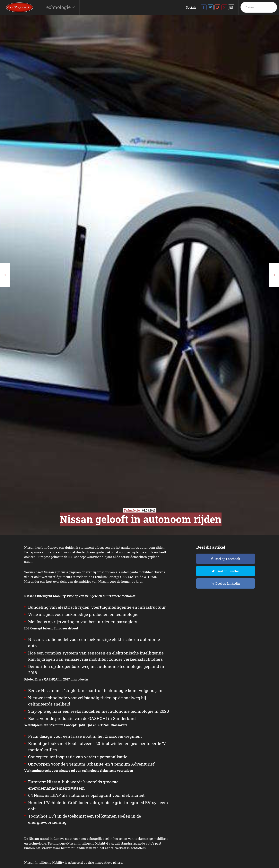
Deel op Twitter (228, 571)
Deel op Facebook (227, 559)
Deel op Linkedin (228, 583)
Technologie (58, 7)
